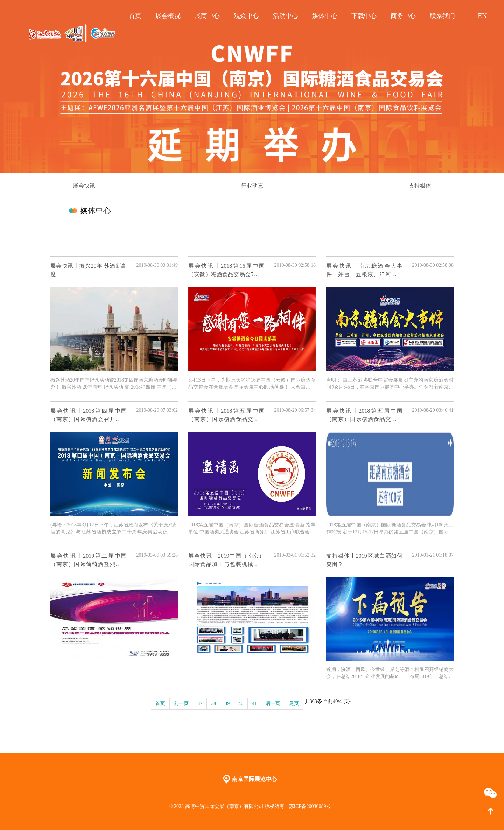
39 (227, 703)
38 (213, 703)
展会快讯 (84, 186)
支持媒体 (420, 186)
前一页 (181, 703)
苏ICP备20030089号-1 (312, 806)
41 (254, 703)
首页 (160, 703)
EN (482, 15)
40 (241, 703)
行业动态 (252, 186)
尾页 (294, 703)
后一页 (273, 703)
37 (200, 703)
